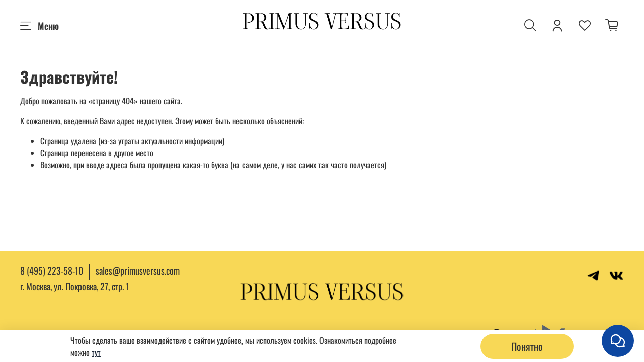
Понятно (527, 346)
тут (96, 352)
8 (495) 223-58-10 (52, 270)
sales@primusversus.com (138, 270)
